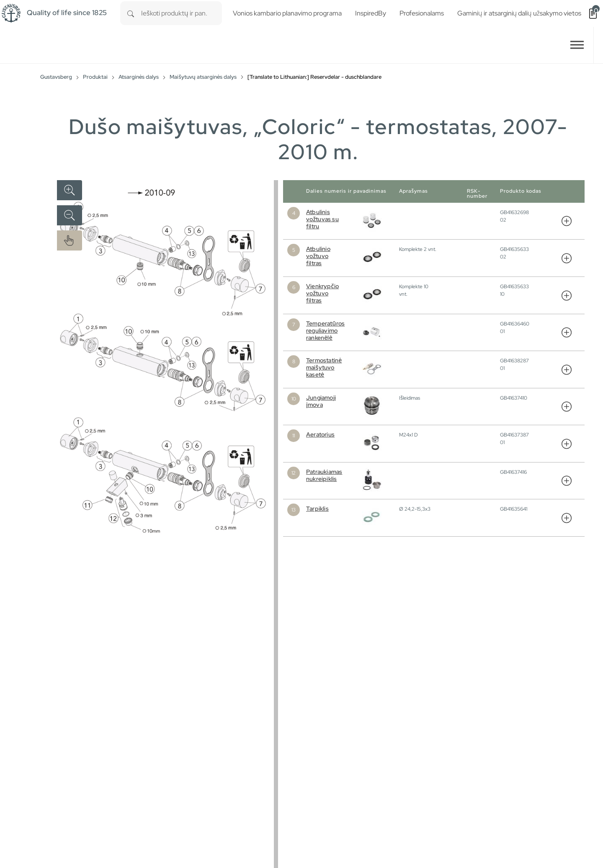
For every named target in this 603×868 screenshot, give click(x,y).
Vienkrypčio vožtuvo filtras (322, 293)
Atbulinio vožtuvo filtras (318, 256)
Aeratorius (320, 434)
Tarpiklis (317, 509)
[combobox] (182, 13)
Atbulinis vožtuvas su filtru (322, 219)
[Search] (131, 13)
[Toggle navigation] (577, 45)
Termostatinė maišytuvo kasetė (324, 367)
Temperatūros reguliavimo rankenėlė (325, 331)
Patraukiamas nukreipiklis (324, 475)
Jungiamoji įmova (321, 401)
